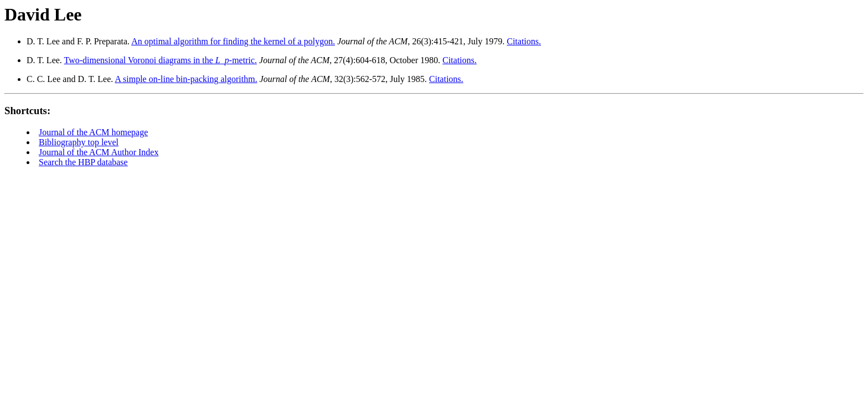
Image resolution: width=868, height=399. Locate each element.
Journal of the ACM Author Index (99, 152)
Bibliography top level (79, 142)
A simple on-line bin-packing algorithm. (186, 79)
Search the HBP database (83, 162)
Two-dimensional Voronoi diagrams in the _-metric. (161, 60)
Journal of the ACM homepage (93, 132)
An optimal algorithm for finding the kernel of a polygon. (233, 41)
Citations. (524, 41)
